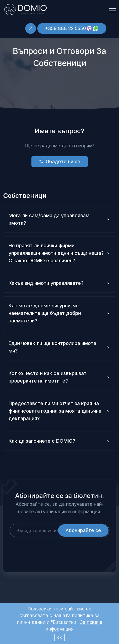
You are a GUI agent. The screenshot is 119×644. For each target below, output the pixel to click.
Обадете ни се (60, 162)
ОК (59, 638)
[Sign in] (31, 28)
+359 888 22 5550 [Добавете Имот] (72, 28)
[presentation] (51, 548)
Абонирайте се (83, 530)
